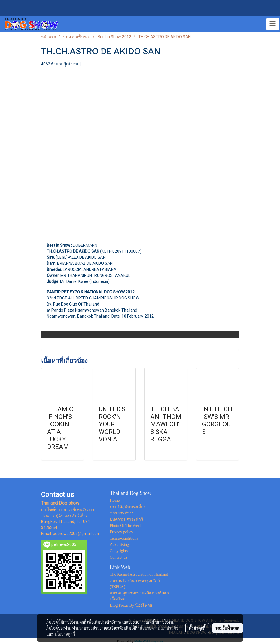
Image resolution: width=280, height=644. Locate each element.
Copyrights (119, 551)
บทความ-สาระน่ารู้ (127, 519)
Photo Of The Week (126, 526)
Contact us (118, 557)
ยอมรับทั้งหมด (227, 628)
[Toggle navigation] (273, 24)
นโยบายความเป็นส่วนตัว (158, 628)
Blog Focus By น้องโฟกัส (131, 605)
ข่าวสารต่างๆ (122, 513)
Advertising (119, 545)
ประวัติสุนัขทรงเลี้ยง (128, 507)
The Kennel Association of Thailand (139, 574)
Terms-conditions (124, 538)
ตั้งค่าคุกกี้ (197, 628)
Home (115, 500)
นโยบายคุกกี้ (65, 634)
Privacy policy (121, 532)
